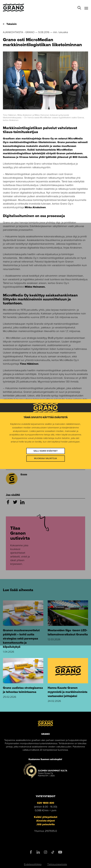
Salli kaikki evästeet (46, 451)
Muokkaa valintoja (45, 458)
